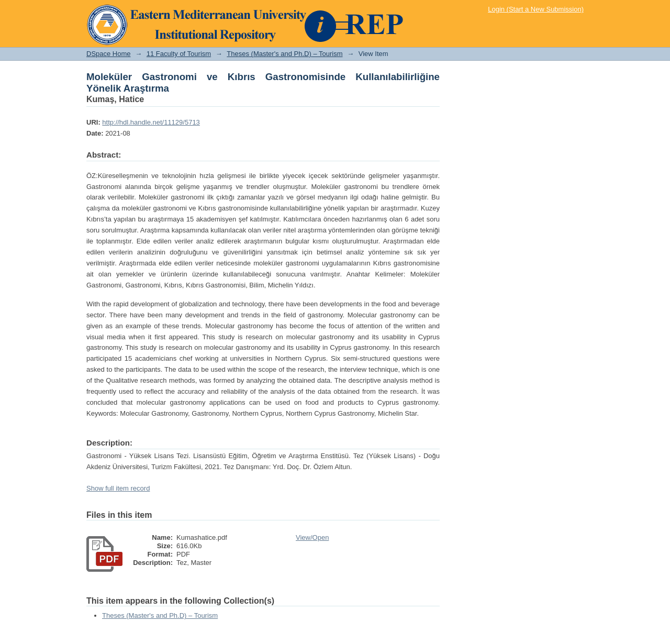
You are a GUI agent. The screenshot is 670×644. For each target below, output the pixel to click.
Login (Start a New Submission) (536, 9)
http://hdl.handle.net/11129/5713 (151, 122)
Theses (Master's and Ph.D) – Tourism (284, 54)
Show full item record (118, 488)
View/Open (312, 537)
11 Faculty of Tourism (179, 54)
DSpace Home (109, 54)
